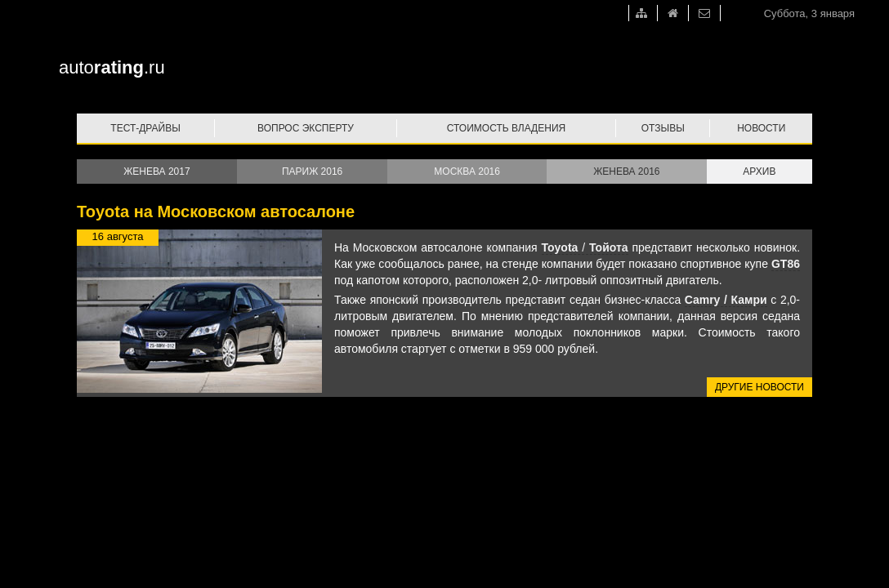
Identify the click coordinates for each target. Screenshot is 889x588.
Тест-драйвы (145, 128)
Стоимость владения (506, 128)
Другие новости (759, 387)
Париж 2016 (312, 171)
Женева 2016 (626, 171)
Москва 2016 (467, 171)
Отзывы (663, 128)
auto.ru (112, 67)
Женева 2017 (156, 171)
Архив (759, 171)
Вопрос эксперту (306, 128)
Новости (761, 128)
